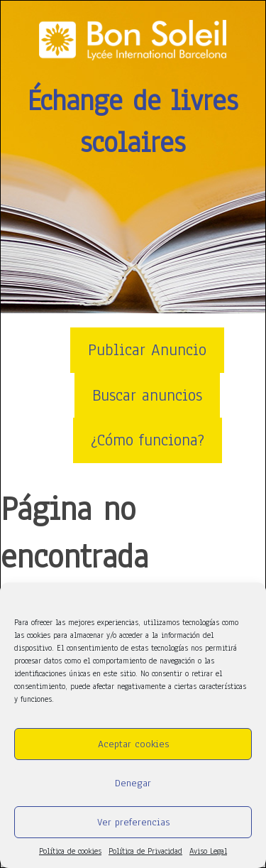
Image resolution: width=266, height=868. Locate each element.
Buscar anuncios (147, 395)
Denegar (133, 783)
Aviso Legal (208, 851)
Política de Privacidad (145, 851)
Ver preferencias (133, 822)
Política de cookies (70, 851)
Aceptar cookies (133, 744)
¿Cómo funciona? (148, 440)
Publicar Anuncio (147, 350)
